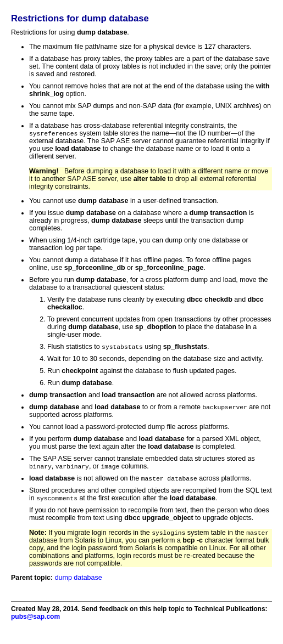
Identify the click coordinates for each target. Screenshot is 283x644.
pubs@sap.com (35, 620)
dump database (79, 581)
